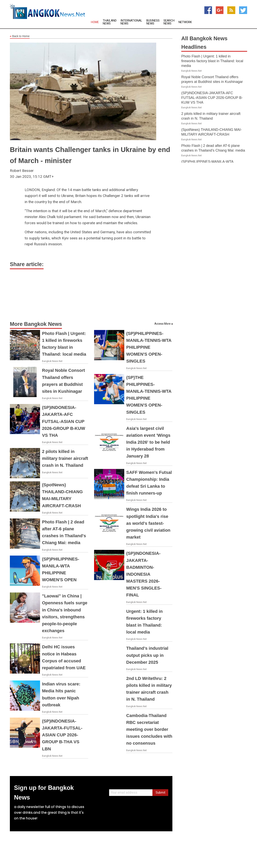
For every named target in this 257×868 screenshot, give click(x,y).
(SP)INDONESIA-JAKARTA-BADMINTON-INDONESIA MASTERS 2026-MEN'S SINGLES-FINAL (144, 574)
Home (95, 22)
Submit (160, 793)
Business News (153, 22)
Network (185, 22)
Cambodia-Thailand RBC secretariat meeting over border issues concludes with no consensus (149, 729)
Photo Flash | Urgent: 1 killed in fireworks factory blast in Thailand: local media (212, 61)
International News (131, 22)
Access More (163, 324)
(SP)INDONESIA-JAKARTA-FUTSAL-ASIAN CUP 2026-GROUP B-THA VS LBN (62, 735)
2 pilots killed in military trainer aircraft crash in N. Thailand (65, 458)
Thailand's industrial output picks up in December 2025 (147, 655)
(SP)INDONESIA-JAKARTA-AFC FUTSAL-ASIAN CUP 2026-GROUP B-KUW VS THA (64, 421)
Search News (169, 22)
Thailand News (110, 22)
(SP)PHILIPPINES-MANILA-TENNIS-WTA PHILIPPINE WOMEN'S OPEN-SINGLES (149, 347)
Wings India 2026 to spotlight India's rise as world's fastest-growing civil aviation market (148, 523)
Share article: (27, 264)
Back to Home (20, 36)
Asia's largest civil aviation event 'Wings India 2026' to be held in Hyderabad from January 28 (148, 442)
